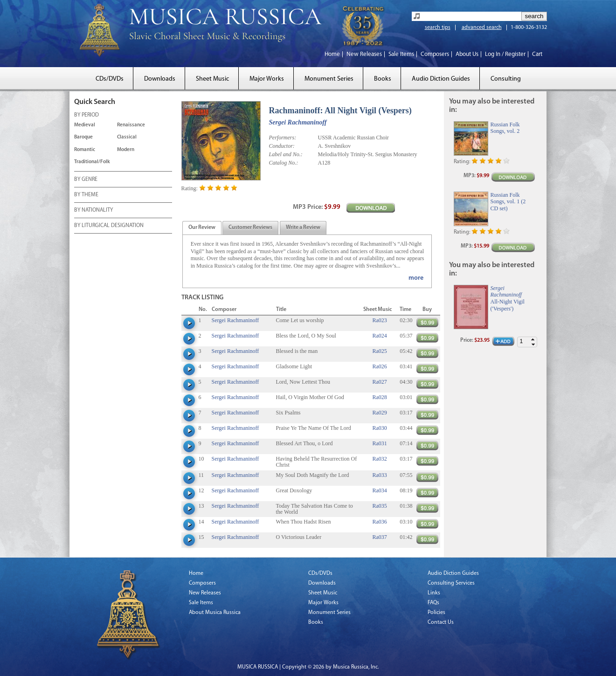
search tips (438, 28)
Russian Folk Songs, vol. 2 (505, 128)
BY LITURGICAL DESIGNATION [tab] (109, 226)
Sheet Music (212, 79)
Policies (436, 613)
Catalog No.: (284, 163)
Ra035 (379, 506)
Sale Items (401, 54)
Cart (537, 54)
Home (332, 54)
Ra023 (379, 320)
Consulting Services (451, 583)
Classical (127, 137)
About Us (467, 54)
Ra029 (379, 413)
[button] (533, 340)
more (416, 278)
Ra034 (379, 490)
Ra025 (379, 351)
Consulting (506, 79)
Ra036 (379, 522)
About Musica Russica (215, 613)
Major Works (267, 79)
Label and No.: (286, 154)
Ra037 (379, 537)
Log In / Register (505, 54)
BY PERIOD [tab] (87, 116)
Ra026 (379, 366)
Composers (435, 54)
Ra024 (379, 336)
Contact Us (441, 622)
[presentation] (202, 228)
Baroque (83, 137)
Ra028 (379, 397)
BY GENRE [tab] (86, 180)
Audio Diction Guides (441, 79)
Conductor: (282, 146)
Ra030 (379, 428)
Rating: (190, 188)
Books (383, 79)
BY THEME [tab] (86, 195)
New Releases (364, 54)
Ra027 (379, 382)
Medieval (85, 125)
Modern (126, 150)
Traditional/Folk (92, 162)
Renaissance (131, 125)
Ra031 (379, 443)
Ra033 (379, 475)
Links (434, 593)
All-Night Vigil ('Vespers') (508, 305)
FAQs (433, 603)
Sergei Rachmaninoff (298, 122)
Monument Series (329, 79)
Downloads (160, 79)
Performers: (283, 138)
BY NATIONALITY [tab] (93, 211)
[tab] (202, 228)
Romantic (85, 150)
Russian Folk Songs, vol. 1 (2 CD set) (508, 202)
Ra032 (379, 459)
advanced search (482, 28)
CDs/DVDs (110, 79)
